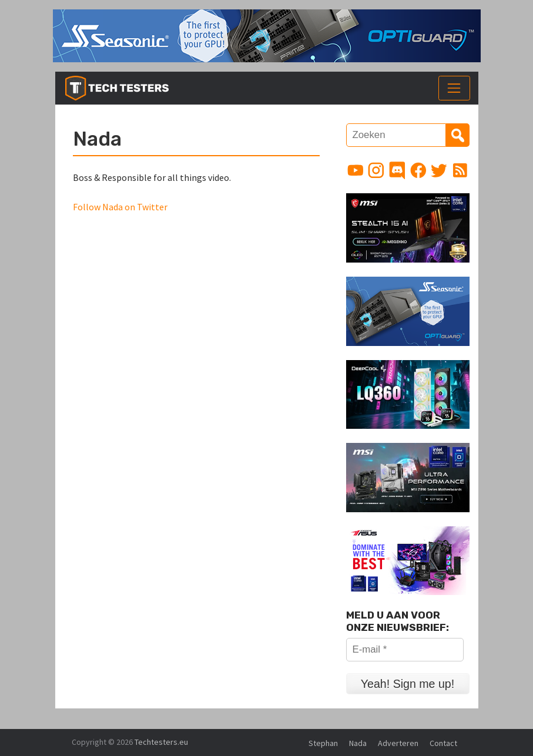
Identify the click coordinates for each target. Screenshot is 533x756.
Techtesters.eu (161, 742)
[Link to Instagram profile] (376, 170)
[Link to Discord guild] (397, 170)
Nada (358, 743)
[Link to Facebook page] (418, 170)
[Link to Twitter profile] (439, 170)
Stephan (323, 743)
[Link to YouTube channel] (356, 170)
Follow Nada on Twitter (120, 207)
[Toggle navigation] (454, 88)
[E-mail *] (405, 650)
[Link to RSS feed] (460, 170)
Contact (443, 743)
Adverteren (398, 743)
